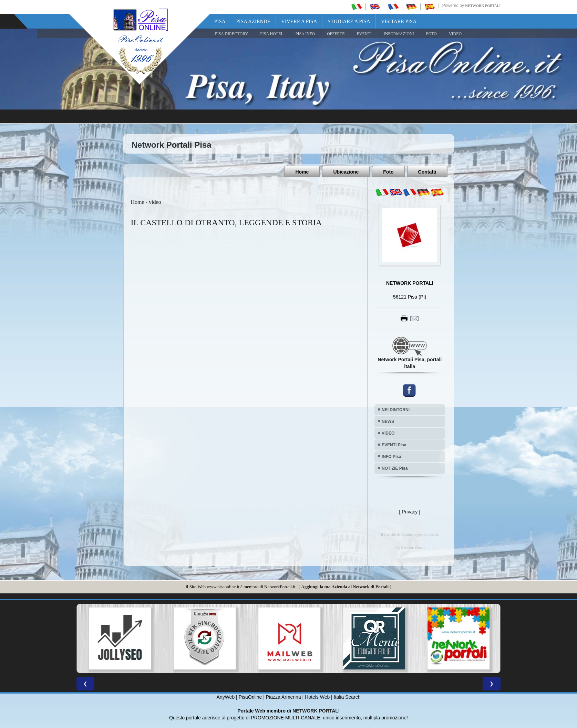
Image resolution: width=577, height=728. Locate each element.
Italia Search (347, 697)
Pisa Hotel (272, 34)
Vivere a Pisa (299, 21)
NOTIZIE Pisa (395, 468)
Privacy (410, 512)
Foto (388, 172)
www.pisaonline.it (223, 587)
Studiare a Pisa (349, 21)
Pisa (220, 21)
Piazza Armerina (284, 697)
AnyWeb (226, 697)
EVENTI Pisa (394, 445)
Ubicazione (346, 172)
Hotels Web (317, 697)
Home (302, 172)
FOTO (431, 34)
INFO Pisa (391, 457)
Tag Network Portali (410, 548)
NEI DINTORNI (396, 410)
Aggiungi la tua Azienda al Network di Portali (345, 587)
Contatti (427, 172)
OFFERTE (336, 34)
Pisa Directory (231, 34)
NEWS (388, 422)
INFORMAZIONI (399, 34)
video (155, 202)
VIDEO (455, 34)
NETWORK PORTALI (316, 711)
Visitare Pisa (399, 21)
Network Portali (483, 6)
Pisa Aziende (254, 21)
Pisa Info (305, 34)
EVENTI (364, 34)
